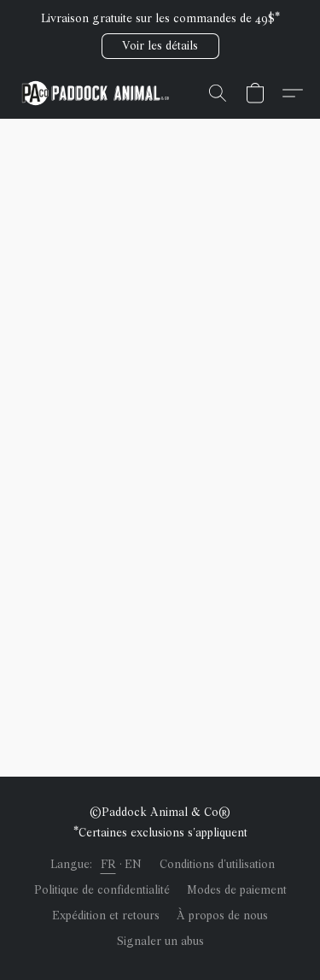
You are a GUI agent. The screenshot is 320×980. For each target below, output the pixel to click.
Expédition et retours (106, 915)
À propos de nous (222, 915)
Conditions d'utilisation (217, 864)
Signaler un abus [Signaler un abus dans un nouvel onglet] (160, 941)
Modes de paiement (237, 890)
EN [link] (134, 864)
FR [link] (108, 864)
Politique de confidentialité (102, 890)
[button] (160, 46)
